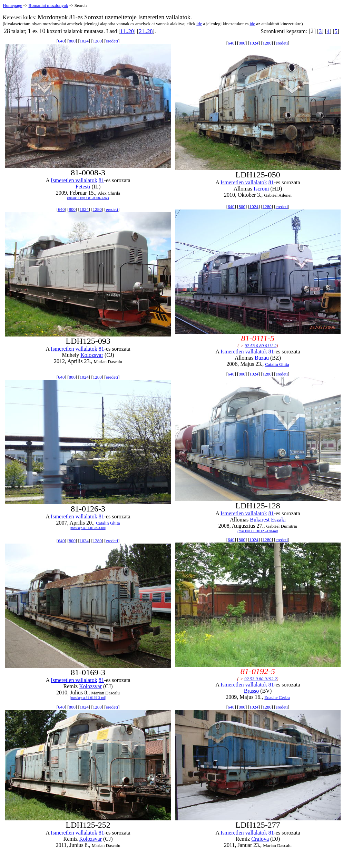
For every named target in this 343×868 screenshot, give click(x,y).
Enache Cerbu (277, 697)
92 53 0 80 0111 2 (261, 346)
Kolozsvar (92, 355)
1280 (97, 41)
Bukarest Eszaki (268, 520)
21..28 (146, 31)
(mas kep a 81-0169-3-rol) (88, 698)
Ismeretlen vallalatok (74, 180)
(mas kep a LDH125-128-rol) (258, 531)
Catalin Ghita (277, 364)
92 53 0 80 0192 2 (261, 679)
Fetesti (83, 187)
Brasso (252, 691)
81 (101, 180)
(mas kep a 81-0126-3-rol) (88, 528)
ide (199, 24)
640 (61, 41)
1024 (84, 41)
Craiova (260, 839)
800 (72, 41)
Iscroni (261, 189)
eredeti (112, 41)
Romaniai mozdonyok (48, 5)
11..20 (127, 31)
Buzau (262, 358)
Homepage (12, 5)
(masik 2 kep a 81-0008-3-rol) (88, 198)
